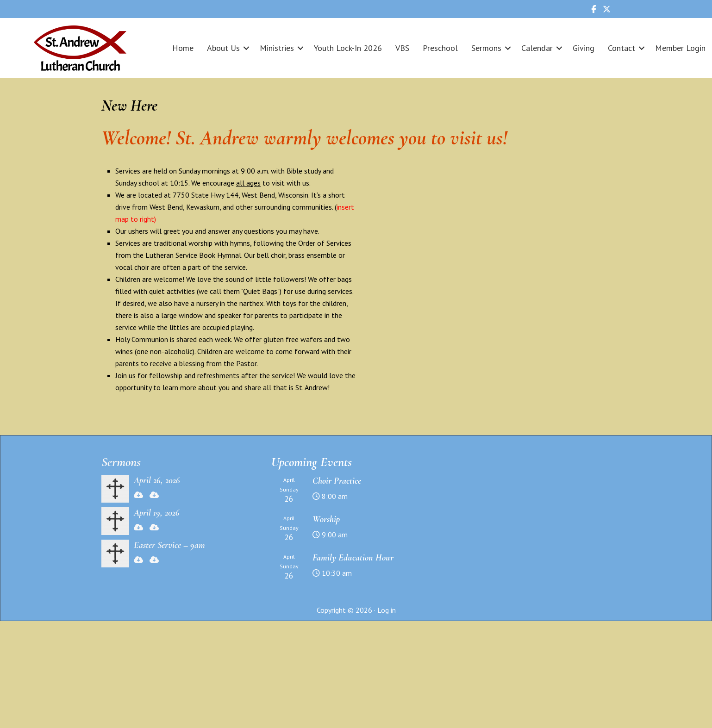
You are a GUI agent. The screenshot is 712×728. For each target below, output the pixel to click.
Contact (621, 48)
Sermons (486, 48)
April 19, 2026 (157, 513)
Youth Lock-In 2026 (348, 48)
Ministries (277, 48)
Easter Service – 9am (169, 545)
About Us (223, 48)
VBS (402, 48)
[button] (246, 48)
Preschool (440, 48)
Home (183, 48)
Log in (387, 610)
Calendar (537, 48)
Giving (584, 48)
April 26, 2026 (157, 480)
